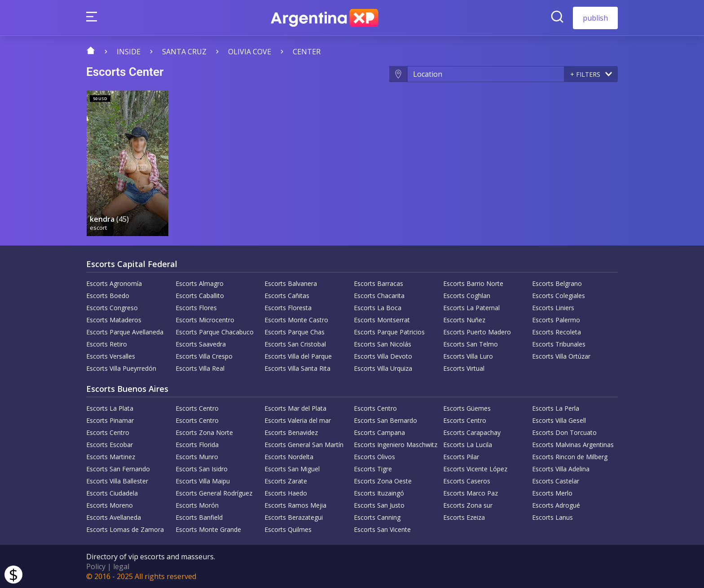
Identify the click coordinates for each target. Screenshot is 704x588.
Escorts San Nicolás (383, 344)
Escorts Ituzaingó (379, 493)
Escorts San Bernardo (385, 420)
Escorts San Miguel (292, 469)
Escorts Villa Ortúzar (561, 356)
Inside (129, 52)
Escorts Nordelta (289, 457)
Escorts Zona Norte (204, 432)
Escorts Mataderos (114, 320)
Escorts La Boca (378, 308)
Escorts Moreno (110, 505)
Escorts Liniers (553, 308)
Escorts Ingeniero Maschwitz (396, 445)
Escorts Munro (197, 457)
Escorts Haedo (286, 493)
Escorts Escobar (110, 445)
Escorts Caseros (467, 481)
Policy (96, 566)
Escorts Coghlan (467, 296)
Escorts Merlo (552, 493)
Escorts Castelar (556, 481)
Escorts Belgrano (557, 283)
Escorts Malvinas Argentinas (573, 445)
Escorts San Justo (379, 505)
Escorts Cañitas (287, 296)
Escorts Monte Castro (296, 320)
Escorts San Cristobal (295, 344)
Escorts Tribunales (559, 344)
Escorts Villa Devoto (383, 356)
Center (307, 52)
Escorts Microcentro (205, 320)
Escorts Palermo (556, 320)
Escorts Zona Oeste (383, 481)
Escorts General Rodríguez (214, 493)
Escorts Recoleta (557, 332)
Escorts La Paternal (471, 308)
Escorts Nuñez (464, 320)
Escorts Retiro (107, 344)
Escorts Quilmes (288, 529)
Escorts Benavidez (291, 432)
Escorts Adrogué (556, 505)
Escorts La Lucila (468, 445)
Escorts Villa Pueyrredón (121, 368)
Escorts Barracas (378, 283)
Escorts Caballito (200, 296)
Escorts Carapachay (472, 432)
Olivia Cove (250, 52)
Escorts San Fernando (118, 469)
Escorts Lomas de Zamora (125, 529)
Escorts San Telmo (471, 344)
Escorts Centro (197, 408)
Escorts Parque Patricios (389, 332)
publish (595, 18)
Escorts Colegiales (559, 296)
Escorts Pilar (461, 457)
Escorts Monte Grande (208, 529)
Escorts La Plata (110, 408)
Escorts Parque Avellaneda (125, 332)
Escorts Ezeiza (464, 517)
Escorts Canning (377, 517)
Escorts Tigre (373, 469)
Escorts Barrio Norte (473, 283)
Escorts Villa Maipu (203, 481)
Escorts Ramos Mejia (295, 505)
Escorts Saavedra (201, 344)
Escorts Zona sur (468, 505)
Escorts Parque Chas (295, 332)
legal (121, 566)
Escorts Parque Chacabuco (215, 332)
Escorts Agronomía (114, 283)
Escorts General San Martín (304, 445)
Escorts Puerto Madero (477, 332)
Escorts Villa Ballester (117, 481)
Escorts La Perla (556, 408)
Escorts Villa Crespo (204, 356)
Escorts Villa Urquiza (383, 368)
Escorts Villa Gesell (559, 420)
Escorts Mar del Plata (295, 408)
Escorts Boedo (108, 296)
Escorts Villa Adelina (561, 469)
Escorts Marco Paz (471, 493)
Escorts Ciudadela (112, 493)
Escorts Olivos (374, 457)
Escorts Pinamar (110, 420)
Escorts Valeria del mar (298, 420)
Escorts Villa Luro (468, 356)
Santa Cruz (184, 52)
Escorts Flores (196, 308)
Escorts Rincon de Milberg (570, 457)
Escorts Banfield (199, 517)
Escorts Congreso (112, 308)
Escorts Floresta (288, 308)
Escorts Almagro (200, 283)
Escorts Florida (197, 445)
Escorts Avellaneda (114, 517)
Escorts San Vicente (382, 529)
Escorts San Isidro (202, 469)
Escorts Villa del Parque (298, 356)
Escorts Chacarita (379, 296)
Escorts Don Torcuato (564, 432)
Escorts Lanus (552, 517)
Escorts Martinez (111, 457)
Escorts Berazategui (294, 517)
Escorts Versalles (111, 356)
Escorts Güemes (467, 408)
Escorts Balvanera (291, 283)
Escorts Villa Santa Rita (297, 368)
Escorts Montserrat (382, 320)
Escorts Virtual (464, 368)
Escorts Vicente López (475, 469)
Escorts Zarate (286, 481)
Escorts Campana (379, 432)
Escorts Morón (197, 505)
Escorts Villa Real (200, 368)
